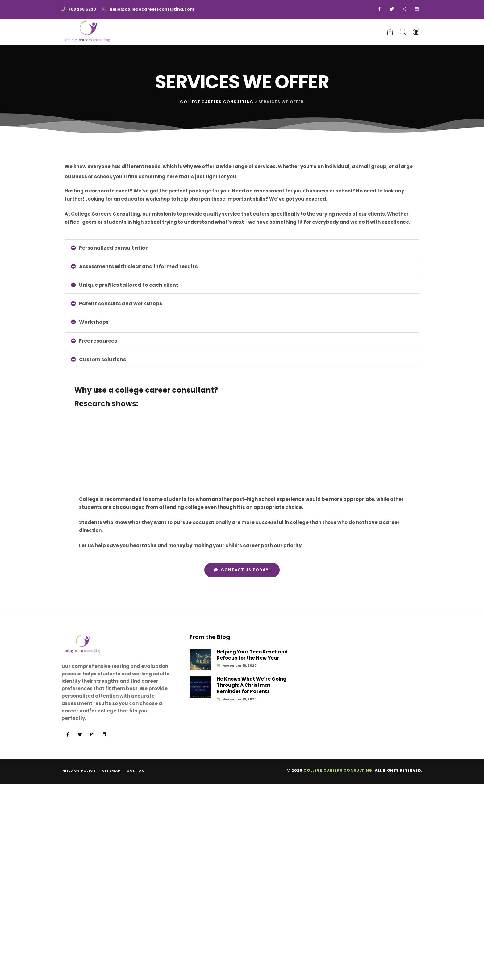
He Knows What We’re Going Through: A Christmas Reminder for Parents (252, 685)
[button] (242, 570)
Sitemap (111, 771)
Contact (137, 771)
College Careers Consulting (338, 770)
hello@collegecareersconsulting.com (148, 9)
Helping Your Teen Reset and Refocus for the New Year (252, 655)
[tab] (242, 248)
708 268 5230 (79, 9)
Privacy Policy (79, 771)
